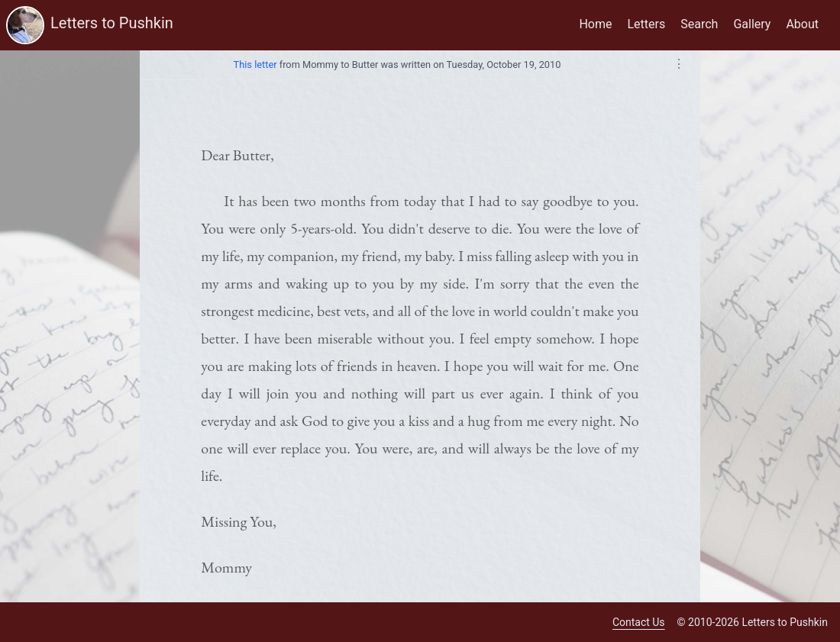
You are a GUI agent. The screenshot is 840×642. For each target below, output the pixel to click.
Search (699, 24)
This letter (255, 65)
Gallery (752, 24)
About (802, 24)
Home (595, 24)
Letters (647, 24)
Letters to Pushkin (112, 23)
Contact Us (639, 622)
